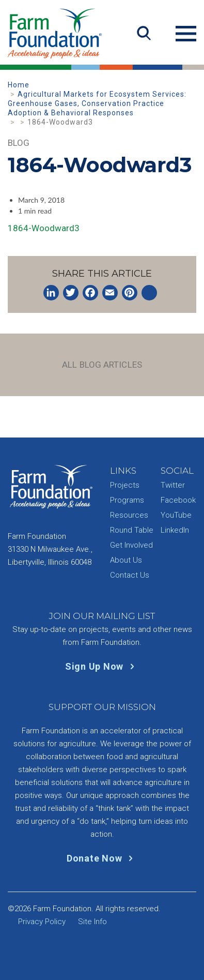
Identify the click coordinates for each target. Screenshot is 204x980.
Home (19, 85)
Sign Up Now (102, 666)
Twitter (173, 485)
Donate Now (102, 858)
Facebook (178, 500)
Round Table (132, 530)
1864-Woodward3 (44, 228)
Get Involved (131, 545)
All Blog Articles (102, 365)
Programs (127, 500)
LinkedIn (175, 530)
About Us (126, 560)
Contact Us (130, 575)
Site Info (92, 922)
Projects (125, 485)
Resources (129, 515)
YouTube (176, 515)
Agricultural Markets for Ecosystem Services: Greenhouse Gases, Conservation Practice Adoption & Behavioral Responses (97, 103)
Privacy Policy (42, 922)
